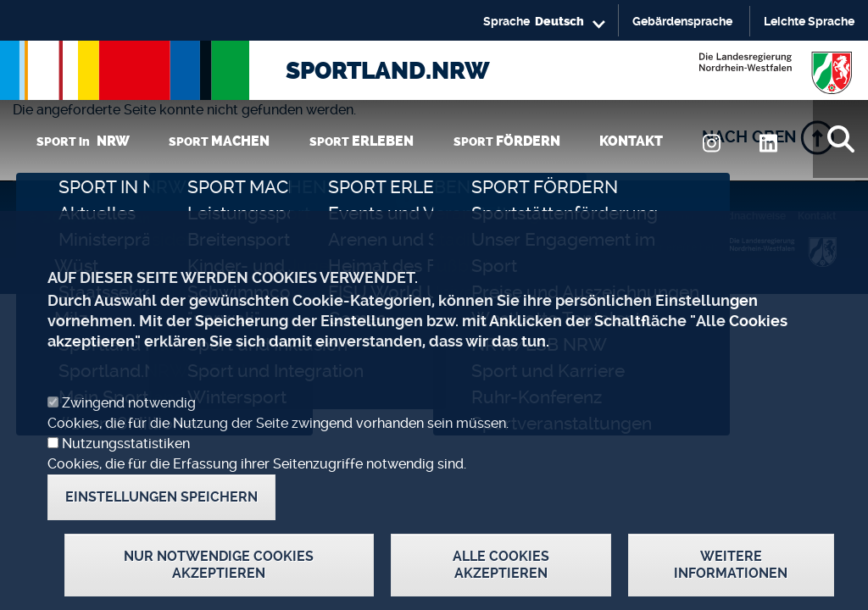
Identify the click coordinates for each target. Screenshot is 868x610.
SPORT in (83, 141)
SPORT (219, 141)
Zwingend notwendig (129, 432)
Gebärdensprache (682, 21)
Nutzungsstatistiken (126, 472)
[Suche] (840, 139)
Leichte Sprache (809, 21)
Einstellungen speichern (161, 526)
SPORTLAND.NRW (388, 71)
